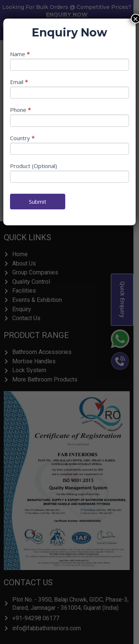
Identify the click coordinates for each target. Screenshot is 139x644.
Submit (38, 202)
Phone (20, 110)
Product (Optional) (34, 166)
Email (19, 82)
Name (20, 54)
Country (22, 138)
